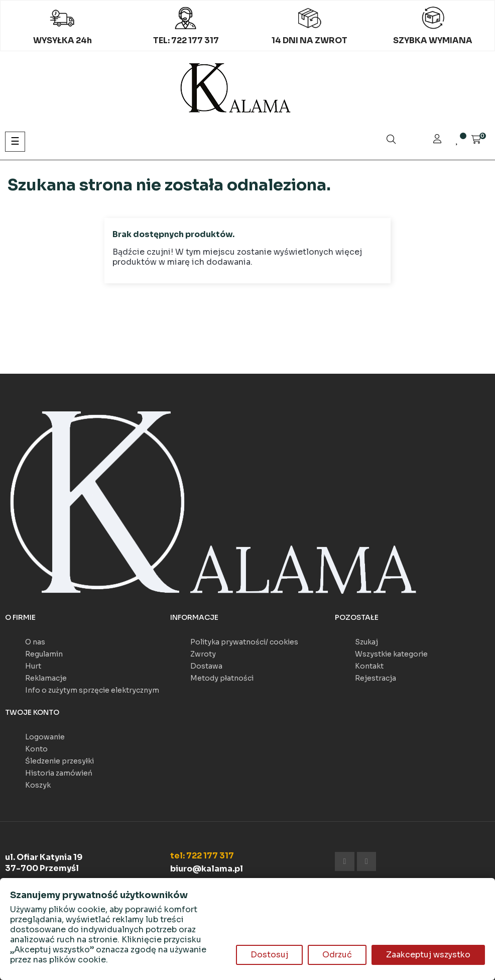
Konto (36, 749)
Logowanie (45, 737)
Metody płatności (222, 678)
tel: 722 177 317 (202, 856)
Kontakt (369, 666)
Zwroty (203, 654)
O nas (35, 642)
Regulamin (44, 654)
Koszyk (38, 785)
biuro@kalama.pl (207, 869)
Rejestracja (376, 678)
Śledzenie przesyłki (59, 761)
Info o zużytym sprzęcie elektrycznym (92, 690)
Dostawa (206, 666)
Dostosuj (269, 955)
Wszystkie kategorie (391, 654)
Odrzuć (337, 955)
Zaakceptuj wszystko (428, 955)
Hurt (33, 666)
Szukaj (366, 642)
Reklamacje (46, 678)
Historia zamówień (59, 773)
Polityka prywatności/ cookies (244, 642)
